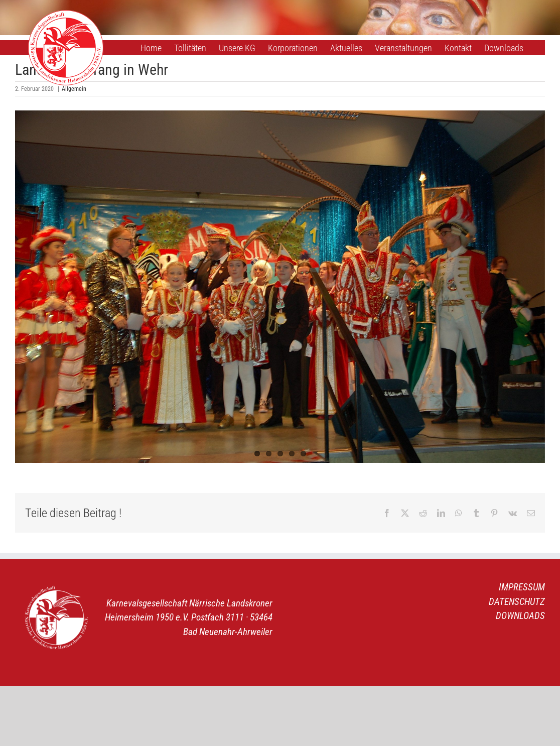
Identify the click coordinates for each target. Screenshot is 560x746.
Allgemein (74, 89)
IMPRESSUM (522, 587)
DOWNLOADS (520, 616)
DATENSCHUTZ (517, 602)
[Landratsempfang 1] (280, 287)
